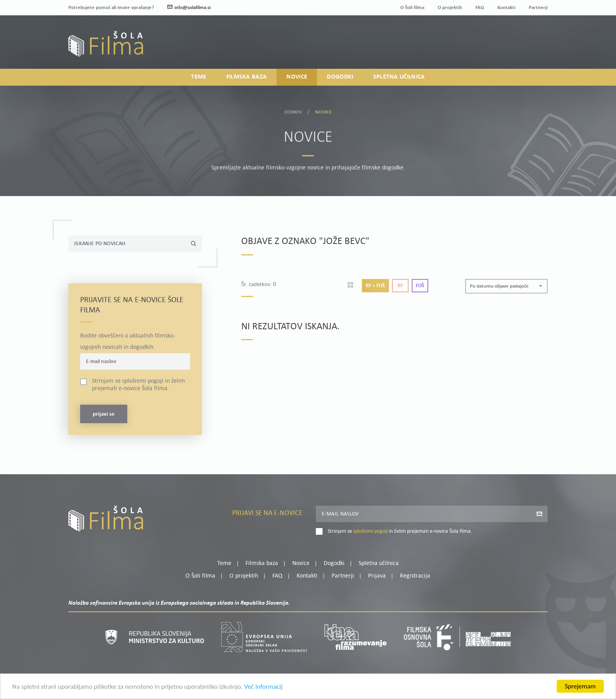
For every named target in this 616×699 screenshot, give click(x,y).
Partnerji (538, 8)
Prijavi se (104, 414)
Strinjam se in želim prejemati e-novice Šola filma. (138, 385)
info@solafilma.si (189, 8)
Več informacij (264, 687)
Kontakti (506, 8)
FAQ (480, 8)
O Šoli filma (412, 8)
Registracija (534, 48)
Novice (297, 77)
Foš (420, 286)
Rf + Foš (375, 286)
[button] (506, 286)
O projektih (450, 8)
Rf (400, 286)
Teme (199, 77)
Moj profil (507, 39)
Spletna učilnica (399, 77)
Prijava (499, 48)
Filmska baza (247, 77)
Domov (293, 111)
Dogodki (340, 77)
